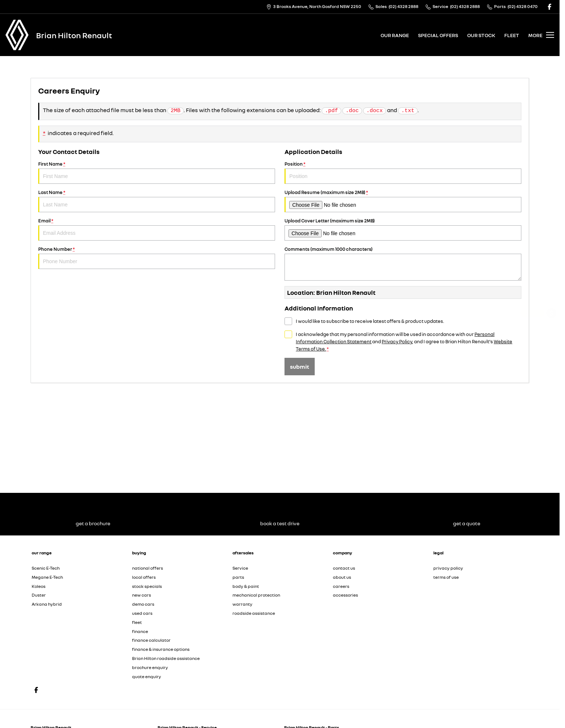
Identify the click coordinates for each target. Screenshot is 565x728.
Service (240, 568)
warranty (242, 604)
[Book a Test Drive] (551, 391)
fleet (512, 35)
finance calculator (151, 640)
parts (238, 577)
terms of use (446, 577)
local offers (144, 577)
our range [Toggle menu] (395, 35)
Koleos (39, 586)
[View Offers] (551, 372)
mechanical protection (256, 595)
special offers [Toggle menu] (438, 35)
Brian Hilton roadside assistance (166, 658)
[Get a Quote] (551, 314)
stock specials (147, 586)
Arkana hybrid (47, 604)
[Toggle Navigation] (541, 35)
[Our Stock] (551, 411)
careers (341, 586)
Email (157, 229)
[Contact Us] (314, 7)
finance (140, 631)
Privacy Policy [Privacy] (397, 341)
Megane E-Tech (47, 577)
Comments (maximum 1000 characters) (403, 263)
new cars (142, 595)
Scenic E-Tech (46, 568)
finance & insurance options (161, 649)
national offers (148, 568)
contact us (344, 568)
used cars (142, 613)
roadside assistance (254, 613)
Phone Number (157, 258)
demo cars (143, 604)
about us (342, 577)
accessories (345, 595)
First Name (157, 172)
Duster (39, 595)
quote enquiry (147, 676)
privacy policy (448, 568)
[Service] (551, 353)
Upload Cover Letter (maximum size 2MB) (403, 229)
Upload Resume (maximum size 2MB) (403, 201)
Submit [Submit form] (300, 367)
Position (403, 172)
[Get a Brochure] (551, 334)
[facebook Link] (550, 7)
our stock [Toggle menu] (481, 35)
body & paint (246, 586)
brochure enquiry (150, 667)
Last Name (157, 201)
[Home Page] (17, 35)
